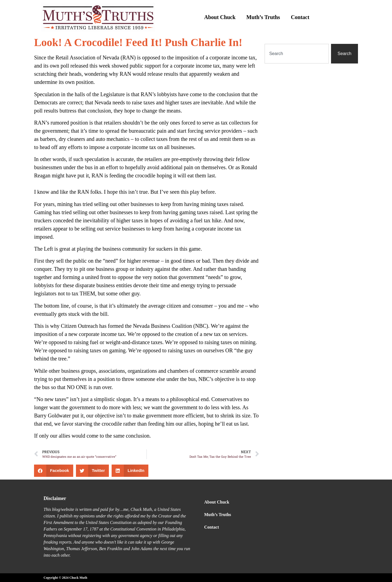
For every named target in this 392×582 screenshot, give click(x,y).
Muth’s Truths (263, 17)
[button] (54, 471)
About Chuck (220, 17)
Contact (300, 17)
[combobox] (297, 54)
